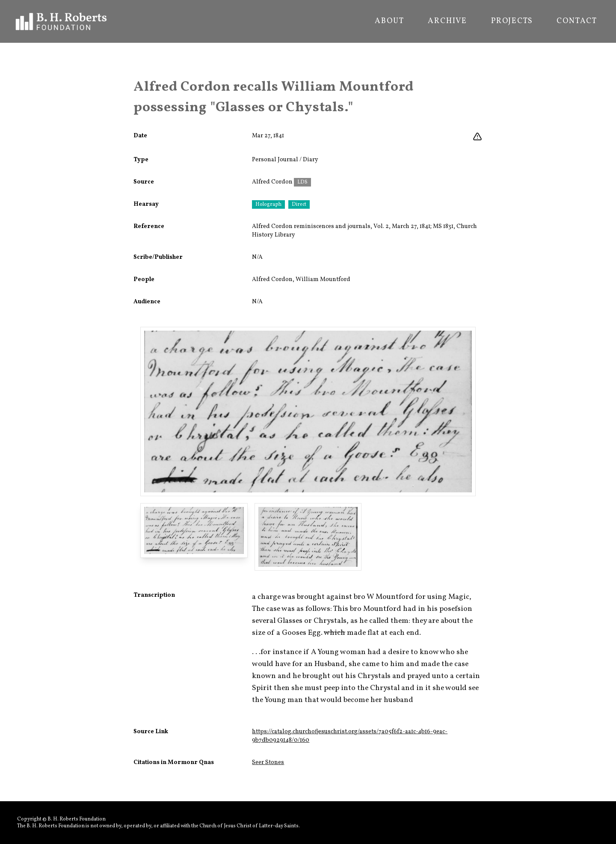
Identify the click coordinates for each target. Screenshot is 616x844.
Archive (447, 21)
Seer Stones (268, 763)
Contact (577, 21)
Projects (512, 21)
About (389, 21)
